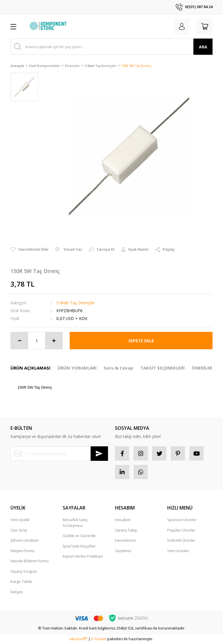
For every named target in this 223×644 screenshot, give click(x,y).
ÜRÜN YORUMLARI (77, 368)
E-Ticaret (99, 639)
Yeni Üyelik (20, 520)
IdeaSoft (78, 639)
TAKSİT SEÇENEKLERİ (162, 368)
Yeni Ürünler (178, 551)
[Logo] (49, 26)
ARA (203, 47)
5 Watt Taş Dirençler (76, 303)
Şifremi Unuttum (25, 541)
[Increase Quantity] (54, 341)
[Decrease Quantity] (19, 341)
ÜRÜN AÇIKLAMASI (30, 368)
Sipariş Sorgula (24, 572)
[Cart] (204, 26)
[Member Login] (181, 26)
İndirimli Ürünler (181, 541)
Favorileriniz (126, 541)
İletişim (17, 592)
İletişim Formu (23, 551)
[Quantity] (37, 341)
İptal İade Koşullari (79, 547)
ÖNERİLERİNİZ (207, 368)
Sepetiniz (123, 551)
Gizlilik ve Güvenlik (79, 536)
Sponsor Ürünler (182, 520)
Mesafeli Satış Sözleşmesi (75, 523)
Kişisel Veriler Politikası (83, 557)
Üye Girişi (19, 531)
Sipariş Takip (126, 531)
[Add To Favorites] (29, 250)
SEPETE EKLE (141, 341)
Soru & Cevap (118, 368)
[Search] (111, 47)
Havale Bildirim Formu (29, 561)
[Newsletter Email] (59, 454)
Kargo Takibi (21, 582)
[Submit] (99, 454)
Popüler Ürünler (181, 531)
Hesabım (123, 520)
